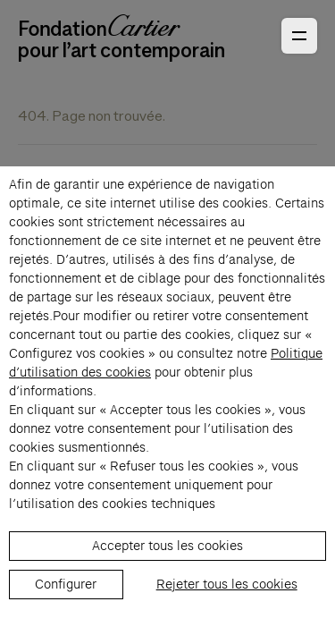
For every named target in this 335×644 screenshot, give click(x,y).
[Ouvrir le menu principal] (299, 36)
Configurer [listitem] (66, 584)
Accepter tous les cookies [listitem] (167, 546)
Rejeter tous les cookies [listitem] (227, 584)
